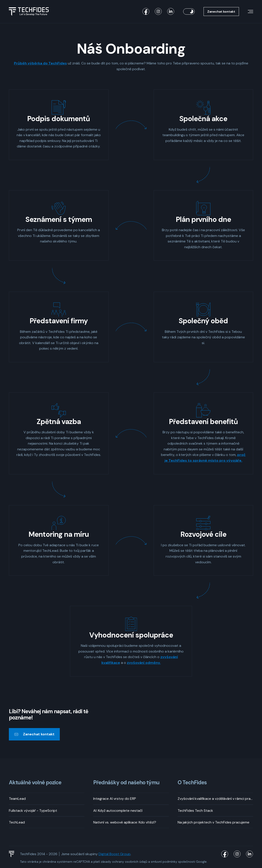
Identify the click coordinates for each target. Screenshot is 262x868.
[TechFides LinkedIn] (171, 12)
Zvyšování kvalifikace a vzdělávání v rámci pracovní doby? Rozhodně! (215, 799)
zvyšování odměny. (144, 663)
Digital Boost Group (115, 854)
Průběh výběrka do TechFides (40, 63)
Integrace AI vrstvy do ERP (115, 799)
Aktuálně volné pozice (35, 783)
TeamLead (17, 799)
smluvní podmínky (164, 862)
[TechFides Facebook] (146, 12)
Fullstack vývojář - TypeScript (33, 811)
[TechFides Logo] (14, 854)
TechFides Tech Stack (195, 811)
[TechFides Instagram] (158, 12)
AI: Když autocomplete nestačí (118, 811)
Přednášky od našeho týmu (126, 783)
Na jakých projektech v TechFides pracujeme (213, 822)
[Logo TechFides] (29, 12)
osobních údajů (136, 862)
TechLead (17, 822)
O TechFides (192, 783)
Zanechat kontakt (221, 12)
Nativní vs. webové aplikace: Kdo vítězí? (125, 822)
